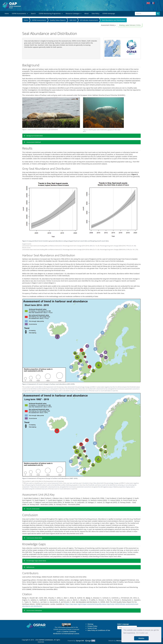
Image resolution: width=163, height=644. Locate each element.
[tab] (81, 136)
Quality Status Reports (58, 20)
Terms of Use (92, 628)
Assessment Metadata (34, 610)
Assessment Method (33, 142)
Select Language (123, 624)
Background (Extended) (34, 136)
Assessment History (108, 25)
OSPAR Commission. (46, 640)
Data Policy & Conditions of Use (99, 630)
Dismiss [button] (141, 638)
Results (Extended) (33, 509)
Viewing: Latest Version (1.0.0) (130, 25)
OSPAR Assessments (39, 20)
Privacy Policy (92, 626)
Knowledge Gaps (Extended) (36, 561)
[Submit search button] (158, 14)
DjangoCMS (80, 641)
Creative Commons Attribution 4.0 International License (66, 632)
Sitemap (90, 624)
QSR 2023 (73, 20)
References (30, 567)
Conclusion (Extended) (34, 538)
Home (26, 20)
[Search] (145, 14)
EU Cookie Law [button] (142, 633)
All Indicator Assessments (89, 20)
